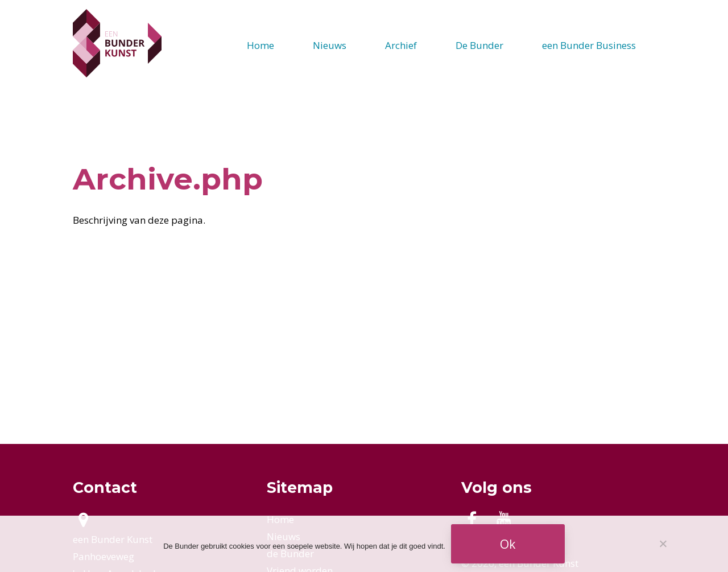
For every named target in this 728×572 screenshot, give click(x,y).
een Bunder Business (589, 45)
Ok (508, 544)
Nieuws (330, 45)
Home (260, 45)
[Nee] (663, 544)
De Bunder (479, 45)
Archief (401, 45)
